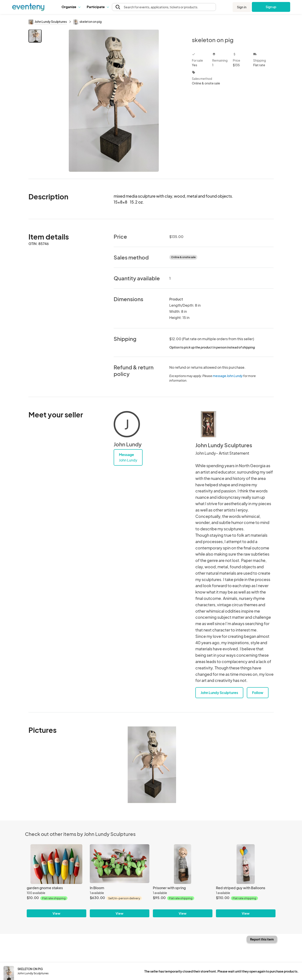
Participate (98, 7)
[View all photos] (114, 101)
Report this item (262, 939)
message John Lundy (228, 376)
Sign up (271, 7)
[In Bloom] (120, 864)
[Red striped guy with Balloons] (246, 864)
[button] (71, 7)
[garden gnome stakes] (57, 864)
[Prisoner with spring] (183, 864)
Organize (71, 7)
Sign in (242, 7)
